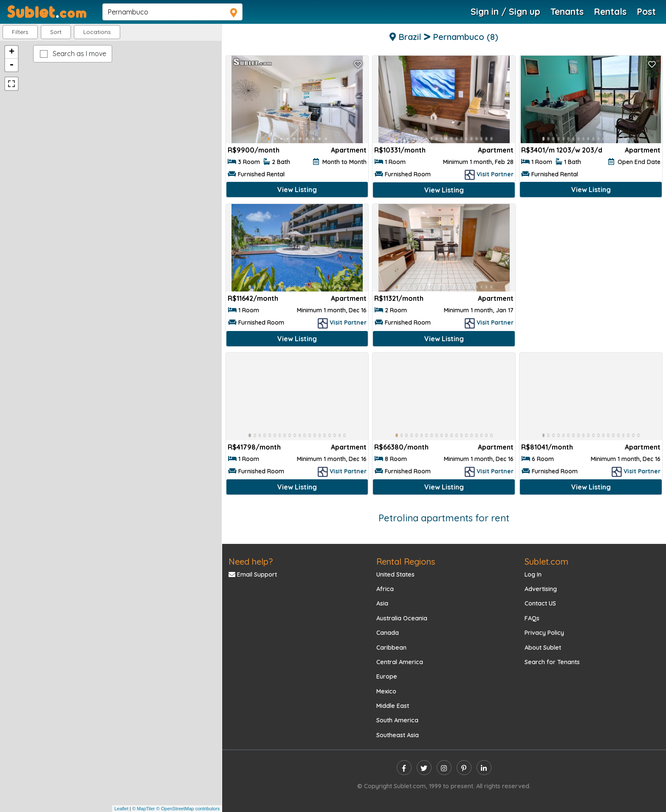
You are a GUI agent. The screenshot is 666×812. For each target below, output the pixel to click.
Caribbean (391, 648)
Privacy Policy (544, 633)
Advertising (541, 589)
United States (395, 574)
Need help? (251, 562)
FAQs (532, 618)
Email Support (253, 574)
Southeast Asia (398, 735)
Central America (400, 662)
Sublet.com (546, 562)
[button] (97, 32)
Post (646, 11)
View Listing (297, 190)
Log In (533, 574)
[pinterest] (464, 768)
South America (397, 720)
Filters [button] (20, 32)
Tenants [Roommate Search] (567, 11)
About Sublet (543, 648)
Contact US (540, 603)
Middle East (393, 706)
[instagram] (444, 768)
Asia (382, 603)
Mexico (386, 691)
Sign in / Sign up (505, 11)
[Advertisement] (591, 266)
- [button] (11, 65)
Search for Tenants (552, 662)
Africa (385, 589)
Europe (387, 676)
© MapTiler (144, 809)
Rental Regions (406, 562)
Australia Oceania (402, 618)
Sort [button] (56, 32)
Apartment (349, 150)
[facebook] (404, 768)
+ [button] (12, 52)
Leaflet (121, 809)
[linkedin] (484, 768)
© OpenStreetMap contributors (188, 809)
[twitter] (424, 768)
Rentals (610, 11)
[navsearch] (172, 12)
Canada (388, 633)
